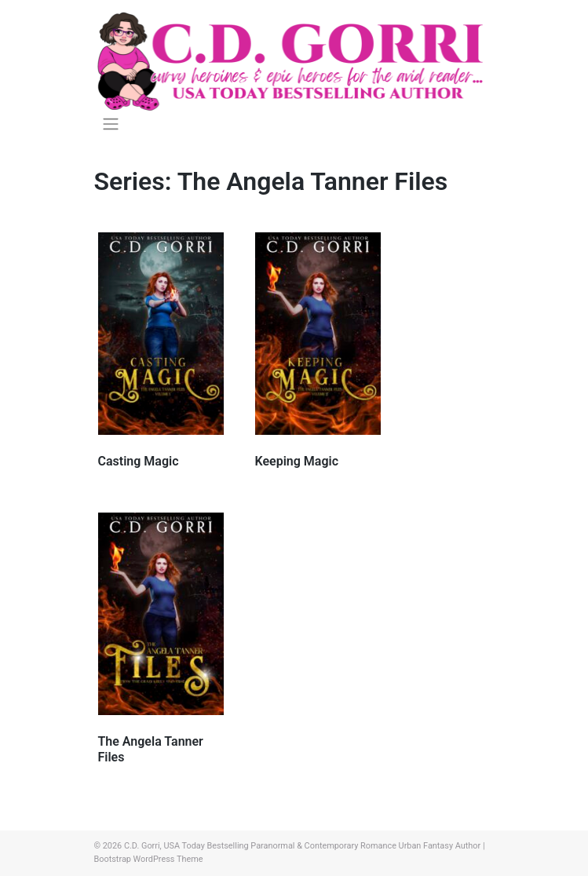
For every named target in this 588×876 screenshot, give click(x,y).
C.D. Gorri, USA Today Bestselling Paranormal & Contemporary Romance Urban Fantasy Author (302, 846)
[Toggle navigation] (111, 124)
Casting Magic (139, 461)
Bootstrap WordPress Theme (149, 859)
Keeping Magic (297, 461)
